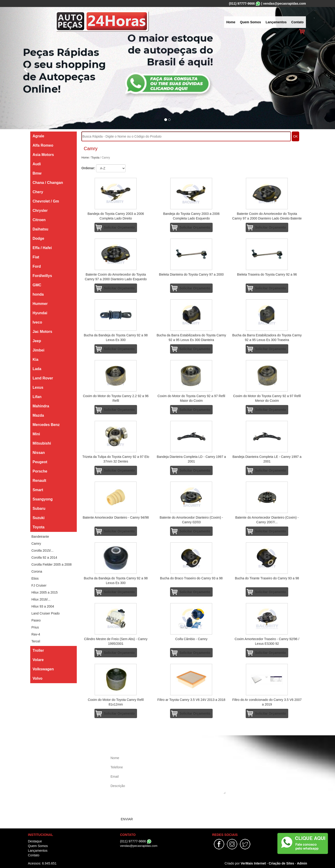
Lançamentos (276, 22)
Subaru (39, 508)
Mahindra (41, 406)
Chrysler (40, 211)
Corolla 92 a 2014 (44, 557)
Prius (35, 627)
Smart (38, 490)
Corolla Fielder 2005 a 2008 (52, 564)
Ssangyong (43, 499)
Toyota (39, 527)
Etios (35, 578)
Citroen (39, 220)
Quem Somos (251, 22)
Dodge (38, 238)
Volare (38, 660)
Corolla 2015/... (42, 551)
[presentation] (145, 805)
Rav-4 (36, 634)
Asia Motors (43, 155)
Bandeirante (40, 537)
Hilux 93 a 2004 (43, 606)
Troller (38, 650)
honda (38, 294)
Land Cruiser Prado (45, 613)
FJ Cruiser (39, 585)
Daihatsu (40, 229)
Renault (39, 481)
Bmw (37, 173)
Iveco (37, 322)
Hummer (40, 304)
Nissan (39, 453)
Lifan (37, 397)
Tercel (36, 641)
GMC (37, 285)
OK (295, 136)
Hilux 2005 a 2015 (45, 592)
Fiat (36, 257)
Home (231, 22)
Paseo (36, 620)
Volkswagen (43, 669)
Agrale (38, 136)
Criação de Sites (281, 863)
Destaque (35, 841)
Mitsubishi (42, 443)
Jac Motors (42, 332)
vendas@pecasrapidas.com (285, 3)
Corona (37, 571)
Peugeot (40, 462)
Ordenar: (88, 168)
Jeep (37, 341)
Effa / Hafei (42, 248)
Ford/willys (42, 276)
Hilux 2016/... (41, 599)
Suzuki (39, 518)
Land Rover (43, 378)
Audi (37, 164)
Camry (36, 544)
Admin (302, 863)
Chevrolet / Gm (46, 201)
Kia (35, 360)
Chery (38, 192)
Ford (37, 266)
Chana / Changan (48, 183)
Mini (36, 434)
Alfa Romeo (43, 145)
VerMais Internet (253, 863)
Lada (37, 369)
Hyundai (40, 313)
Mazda (38, 415)
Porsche (40, 471)
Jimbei (39, 350)
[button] (25, 68)
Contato (297, 22)
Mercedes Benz (46, 425)
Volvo (37, 678)
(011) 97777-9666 (242, 3)
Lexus (38, 387)
